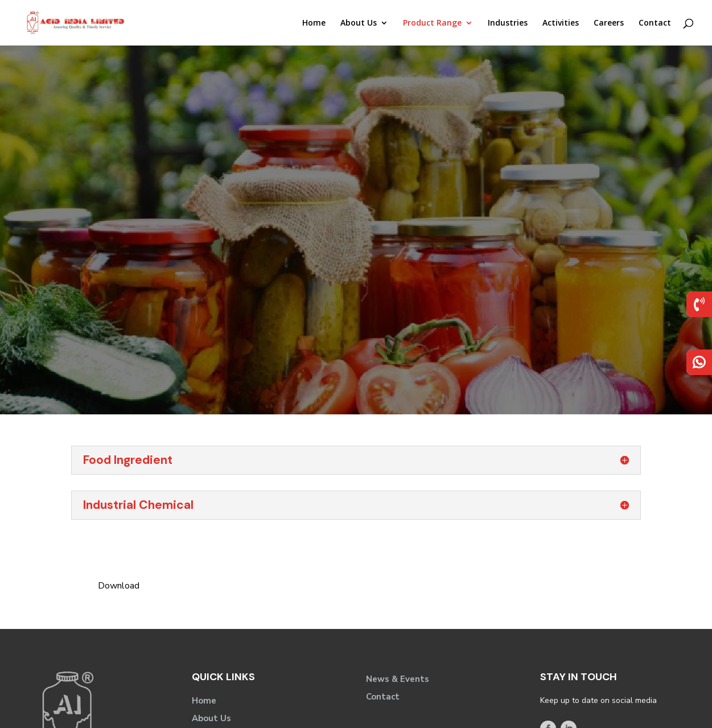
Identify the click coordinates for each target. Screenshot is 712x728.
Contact (655, 23)
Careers (609, 23)
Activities (561, 23)
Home (314, 23)
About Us (359, 23)
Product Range (432, 23)
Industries (508, 23)
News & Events (398, 679)
